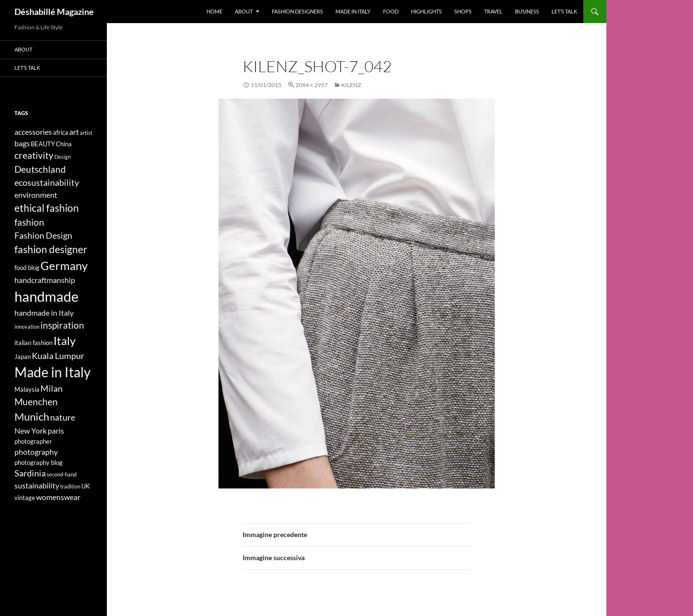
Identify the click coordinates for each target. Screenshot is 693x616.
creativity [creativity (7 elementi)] (34, 155)
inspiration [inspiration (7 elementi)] (62, 325)
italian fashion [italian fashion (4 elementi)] (33, 343)
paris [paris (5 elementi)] (56, 430)
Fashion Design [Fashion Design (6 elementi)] (43, 236)
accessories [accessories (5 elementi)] (33, 132)
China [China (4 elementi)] (64, 144)
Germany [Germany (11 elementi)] (64, 265)
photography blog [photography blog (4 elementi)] (38, 462)
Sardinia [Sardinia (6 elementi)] (30, 473)
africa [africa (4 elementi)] (61, 132)
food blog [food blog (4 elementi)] (27, 268)
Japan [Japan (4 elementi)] (23, 357)
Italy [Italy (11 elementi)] (64, 340)
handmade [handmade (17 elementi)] (46, 296)
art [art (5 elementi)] (74, 132)
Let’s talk (564, 11)
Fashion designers (297, 11)
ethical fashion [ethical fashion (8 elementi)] (47, 208)
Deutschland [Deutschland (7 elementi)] (40, 169)
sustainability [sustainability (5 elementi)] (37, 485)
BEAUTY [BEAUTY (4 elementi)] (43, 144)
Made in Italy (353, 11)
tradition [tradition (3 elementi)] (70, 486)
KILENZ (351, 85)
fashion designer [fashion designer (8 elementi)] (51, 249)
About (244, 11)
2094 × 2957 (312, 85)
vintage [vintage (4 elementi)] (25, 498)
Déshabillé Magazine (54, 12)
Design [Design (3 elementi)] (63, 157)
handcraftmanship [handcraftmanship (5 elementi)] (45, 280)
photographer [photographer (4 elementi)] (33, 441)
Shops (463, 11)
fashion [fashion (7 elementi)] (29, 222)
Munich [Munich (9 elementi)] (32, 417)
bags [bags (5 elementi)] (22, 143)
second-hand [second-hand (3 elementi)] (62, 474)
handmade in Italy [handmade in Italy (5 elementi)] (44, 313)
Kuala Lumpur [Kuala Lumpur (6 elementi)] (58, 356)
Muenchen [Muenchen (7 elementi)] (36, 402)
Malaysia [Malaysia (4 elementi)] (27, 389)
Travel (493, 11)
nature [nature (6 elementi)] (63, 417)
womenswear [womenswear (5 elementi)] (58, 497)
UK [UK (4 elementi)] (86, 486)
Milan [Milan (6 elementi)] (51, 389)
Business (527, 11)
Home (214, 11)
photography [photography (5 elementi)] (36, 452)
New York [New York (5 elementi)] (31, 430)
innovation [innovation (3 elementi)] (27, 327)
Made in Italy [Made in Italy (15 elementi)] (52, 372)
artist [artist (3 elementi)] (86, 133)
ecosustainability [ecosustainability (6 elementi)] (47, 183)
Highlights (426, 11)
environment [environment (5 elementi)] (36, 195)
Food (391, 11)
